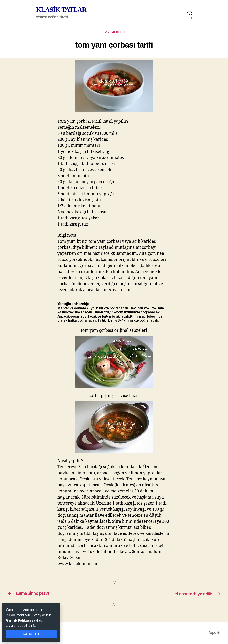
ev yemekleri (114, 33)
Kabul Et (31, 634)
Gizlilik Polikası (18, 620)
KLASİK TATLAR (61, 10)
